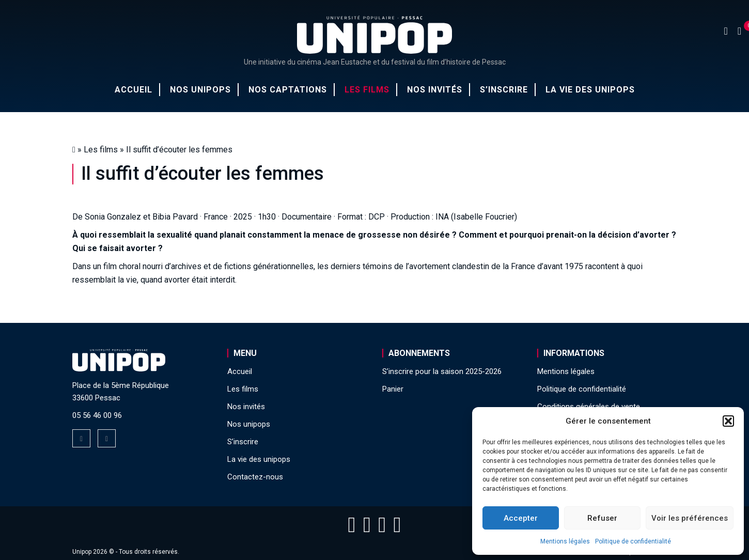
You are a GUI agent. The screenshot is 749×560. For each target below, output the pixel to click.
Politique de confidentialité (633, 541)
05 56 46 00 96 (97, 415)
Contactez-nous (255, 477)
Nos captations (288, 90)
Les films (367, 90)
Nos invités (435, 90)
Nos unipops (200, 90)
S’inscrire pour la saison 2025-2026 (442, 371)
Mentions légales (565, 541)
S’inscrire (504, 90)
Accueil (134, 90)
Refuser (602, 518)
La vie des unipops (590, 90)
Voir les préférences (690, 518)
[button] (728, 421)
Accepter (521, 518)
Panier (393, 389)
